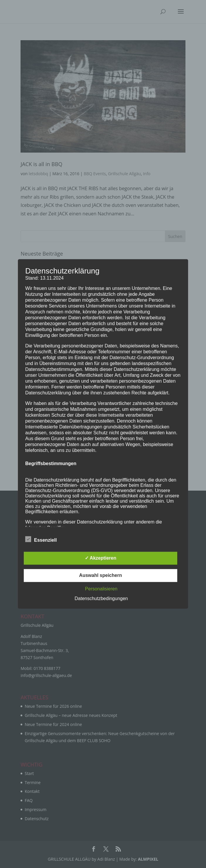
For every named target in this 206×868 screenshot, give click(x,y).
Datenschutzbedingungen (101, 599)
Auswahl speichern (101, 576)
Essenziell (41, 540)
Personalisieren (101, 589)
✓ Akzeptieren (101, 558)
